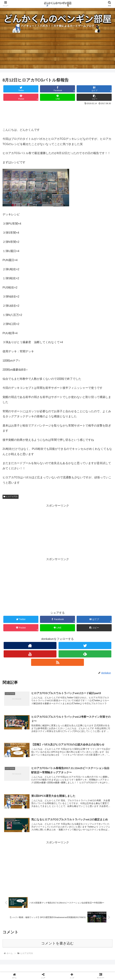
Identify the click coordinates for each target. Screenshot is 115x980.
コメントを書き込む (58, 945)
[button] (94, 97)
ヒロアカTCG (11, 497)
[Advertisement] (58, 115)
